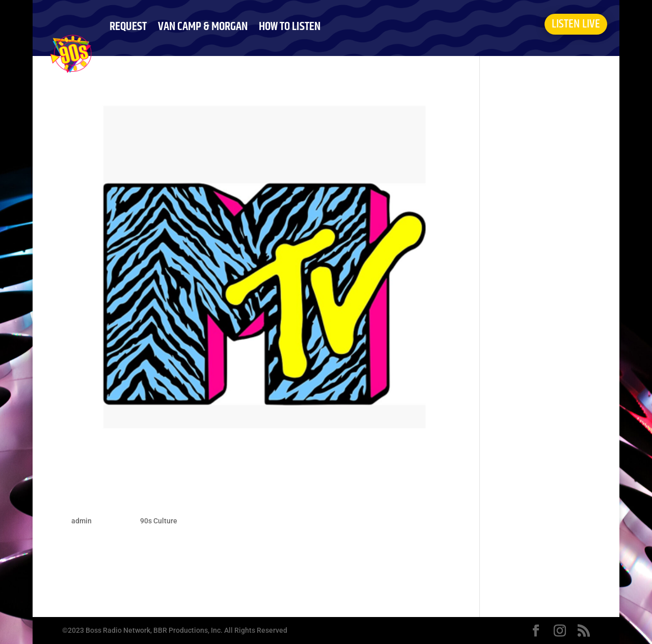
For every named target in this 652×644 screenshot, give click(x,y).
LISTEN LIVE (576, 24)
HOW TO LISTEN (290, 26)
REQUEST (128, 26)
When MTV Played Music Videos (177, 500)
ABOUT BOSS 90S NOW (155, 80)
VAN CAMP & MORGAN (203, 26)
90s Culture (159, 521)
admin (81, 521)
